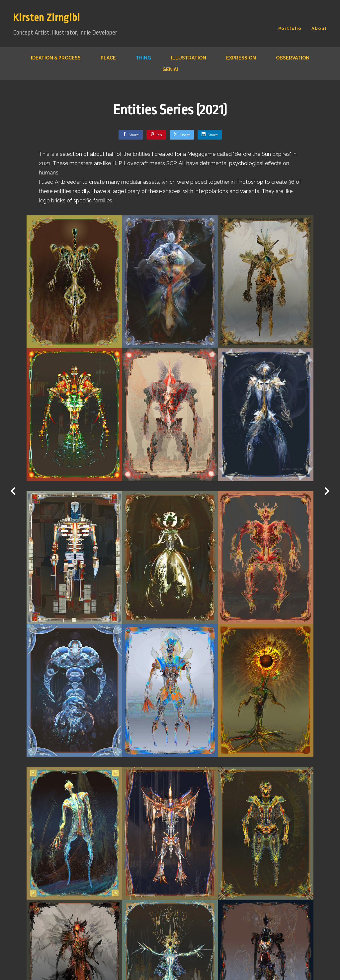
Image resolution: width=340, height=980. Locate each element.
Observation (293, 58)
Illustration (189, 58)
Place (108, 58)
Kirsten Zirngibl (47, 18)
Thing (143, 58)
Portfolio (290, 28)
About (319, 28)
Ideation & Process (56, 58)
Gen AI (170, 69)
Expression (241, 58)
